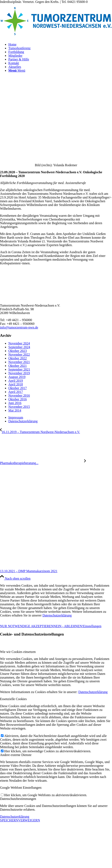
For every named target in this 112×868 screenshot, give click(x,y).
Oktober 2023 (17, 351)
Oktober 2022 (17, 358)
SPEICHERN (9, 820)
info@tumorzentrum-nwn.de (19, 327)
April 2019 (16, 381)
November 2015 (19, 407)
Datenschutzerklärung (57, 615)
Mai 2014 (15, 410)
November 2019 (19, 373)
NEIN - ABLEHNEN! (68, 626)
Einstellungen (92, 626)
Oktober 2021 (17, 366)
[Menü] (17, 70)
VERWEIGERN (29, 820)
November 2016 (19, 395)
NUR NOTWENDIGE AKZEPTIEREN (27, 626)
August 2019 (17, 377)
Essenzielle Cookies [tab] (13, 699)
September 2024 (19, 347)
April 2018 (16, 384)
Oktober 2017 (17, 388)
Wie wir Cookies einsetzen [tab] (18, 652)
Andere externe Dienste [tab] (16, 755)
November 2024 (19, 343)
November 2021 (19, 362)
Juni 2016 (15, 403)
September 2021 (19, 369)
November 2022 (19, 355)
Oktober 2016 (17, 399)
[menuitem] (60, 45)
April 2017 (16, 392)
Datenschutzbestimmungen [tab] (18, 799)
